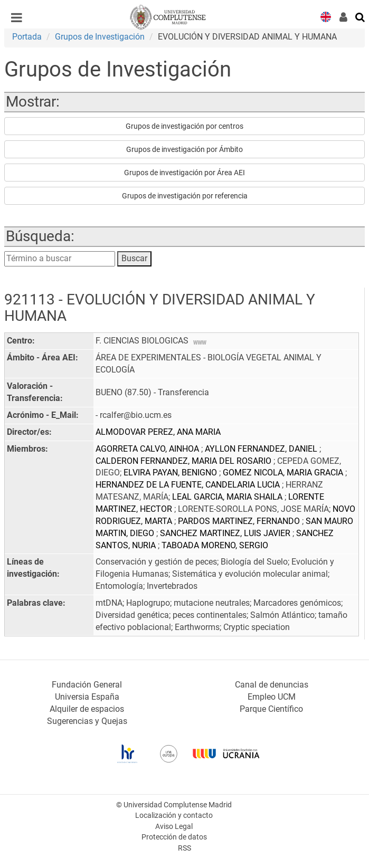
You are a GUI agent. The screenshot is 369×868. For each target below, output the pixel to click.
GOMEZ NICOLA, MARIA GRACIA (284, 473)
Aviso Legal (174, 827)
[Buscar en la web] (361, 16)
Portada (27, 37)
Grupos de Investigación (100, 37)
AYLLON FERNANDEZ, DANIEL (262, 449)
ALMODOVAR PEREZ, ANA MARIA (158, 432)
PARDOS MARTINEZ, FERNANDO (240, 521)
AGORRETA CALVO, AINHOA (148, 449)
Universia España (87, 697)
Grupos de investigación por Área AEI (184, 173)
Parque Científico (271, 709)
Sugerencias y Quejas (87, 721)
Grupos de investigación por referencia (185, 196)
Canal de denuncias (272, 685)
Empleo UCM (272, 697)
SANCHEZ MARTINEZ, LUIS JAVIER (226, 533)
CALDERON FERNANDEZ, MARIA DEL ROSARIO (184, 461)
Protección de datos (174, 837)
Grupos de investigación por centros (184, 126)
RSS (184, 848)
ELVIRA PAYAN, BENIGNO (171, 473)
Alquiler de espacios (87, 709)
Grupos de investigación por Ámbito (184, 149)
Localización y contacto (174, 815)
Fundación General (87, 685)
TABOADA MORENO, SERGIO (215, 545)
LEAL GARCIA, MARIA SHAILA (228, 497)
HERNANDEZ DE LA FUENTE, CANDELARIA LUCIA (189, 485)
